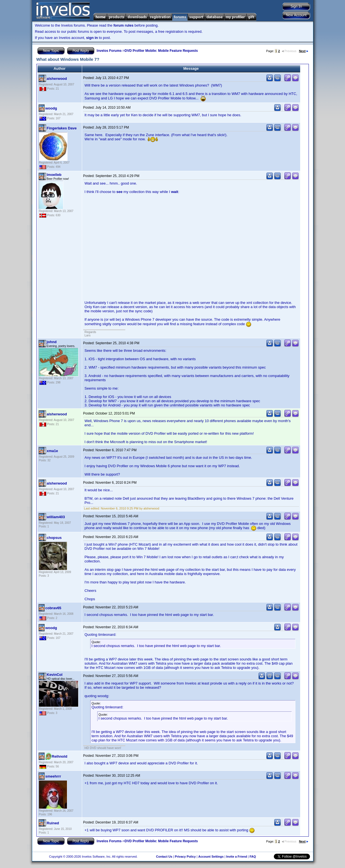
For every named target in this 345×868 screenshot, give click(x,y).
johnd (52, 342)
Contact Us (164, 857)
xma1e (52, 451)
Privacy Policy (185, 857)
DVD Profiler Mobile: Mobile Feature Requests (161, 51)
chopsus (54, 538)
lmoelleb (54, 175)
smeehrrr (53, 776)
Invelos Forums (109, 51)
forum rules (124, 25)
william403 (56, 517)
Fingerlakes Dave (62, 128)
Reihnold (60, 756)
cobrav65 (53, 608)
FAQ (253, 857)
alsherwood (57, 79)
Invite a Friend (237, 857)
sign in (92, 38)
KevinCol (55, 675)
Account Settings (211, 857)
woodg (51, 108)
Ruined (53, 823)
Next (304, 51)
